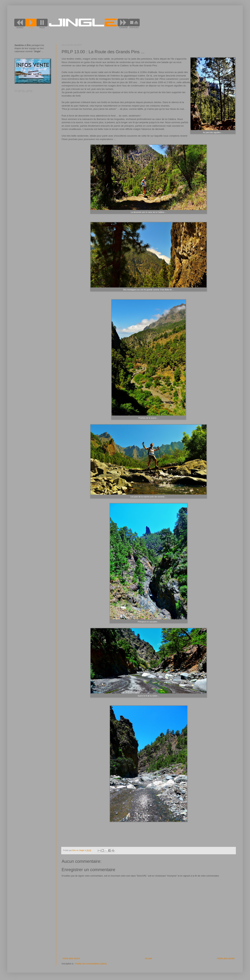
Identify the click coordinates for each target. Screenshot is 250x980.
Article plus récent (71, 958)
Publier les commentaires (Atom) (91, 964)
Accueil (148, 958)
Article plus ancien (226, 958)
